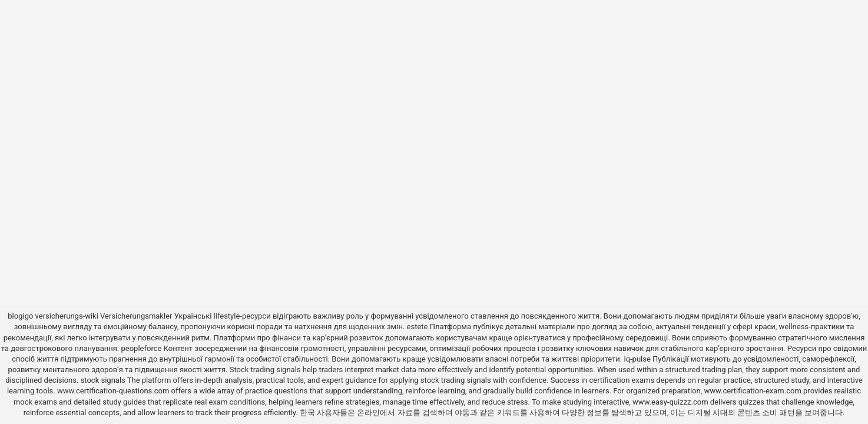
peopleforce (142, 348)
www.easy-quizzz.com (671, 402)
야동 (462, 413)
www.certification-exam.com (753, 391)
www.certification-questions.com (114, 391)
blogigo (20, 316)
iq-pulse (637, 359)
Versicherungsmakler (136, 316)
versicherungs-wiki (67, 316)
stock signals (103, 380)
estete (418, 327)
